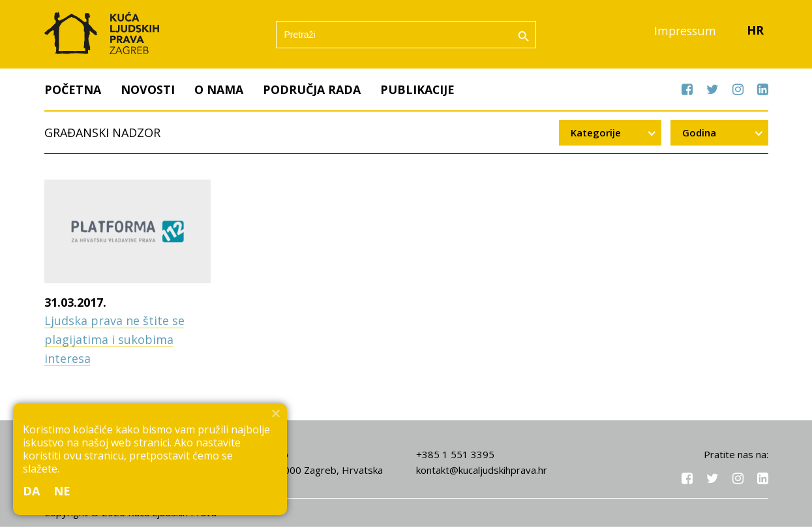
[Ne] (275, 413)
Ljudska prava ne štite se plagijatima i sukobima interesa (114, 341)
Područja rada (312, 91)
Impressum (684, 32)
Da (32, 491)
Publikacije (418, 91)
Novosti (148, 91)
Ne (62, 491)
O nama (219, 91)
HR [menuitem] (755, 32)
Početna (73, 91)
